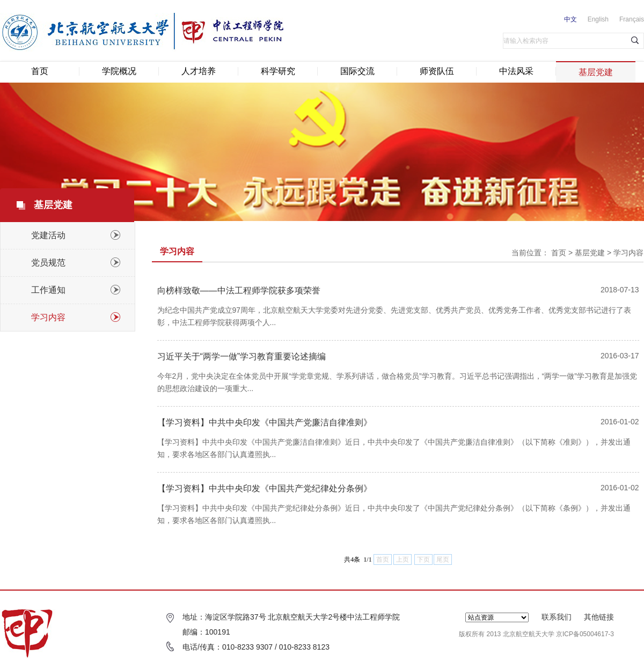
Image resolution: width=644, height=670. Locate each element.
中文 (570, 19)
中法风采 (516, 71)
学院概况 (119, 71)
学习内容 (628, 253)
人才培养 (199, 71)
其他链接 (599, 617)
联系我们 (557, 617)
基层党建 (596, 72)
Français (632, 19)
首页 (40, 71)
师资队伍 (437, 71)
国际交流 (357, 71)
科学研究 (278, 71)
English (598, 19)
